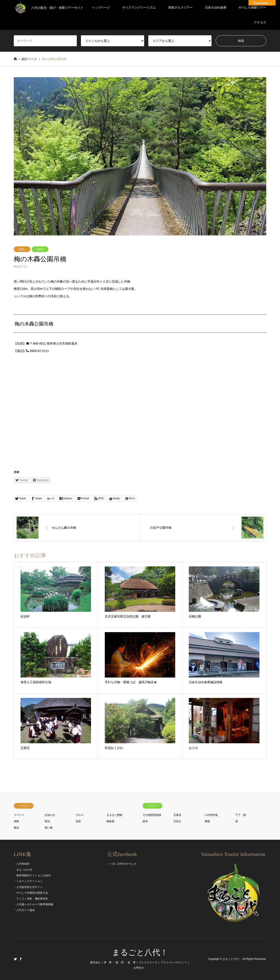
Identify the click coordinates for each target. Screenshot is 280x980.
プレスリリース (148, 962)
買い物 (49, 828)
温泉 (78, 821)
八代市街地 (211, 815)
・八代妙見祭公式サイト (28, 887)
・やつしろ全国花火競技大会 (31, 893)
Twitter (15, 959)
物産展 (110, 821)
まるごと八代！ (140, 952)
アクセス (260, 22)
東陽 (207, 821)
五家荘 (40, 249)
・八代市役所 (22, 864)
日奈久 (177, 821)
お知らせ (50, 815)
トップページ (101, 7)
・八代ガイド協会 (24, 910)
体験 (16, 821)
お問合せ (139, 968)
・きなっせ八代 (23, 870)
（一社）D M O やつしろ (122, 864)
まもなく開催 (114, 815)
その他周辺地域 (152, 815)
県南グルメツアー (180, 7)
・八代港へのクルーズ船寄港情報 (33, 904)
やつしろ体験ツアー (252, 7)
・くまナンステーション (28, 881)
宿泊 (47, 821)
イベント (19, 815)
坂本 (145, 821)
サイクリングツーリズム (139, 7)
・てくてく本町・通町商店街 (31, 899)
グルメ (80, 815)
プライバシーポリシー (174, 962)
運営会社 (95, 962)
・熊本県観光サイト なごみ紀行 (32, 875)
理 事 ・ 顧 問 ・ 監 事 (120, 962)
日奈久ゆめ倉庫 (216, 7)
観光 (22, 249)
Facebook (21, 959)
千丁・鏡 (241, 815)
